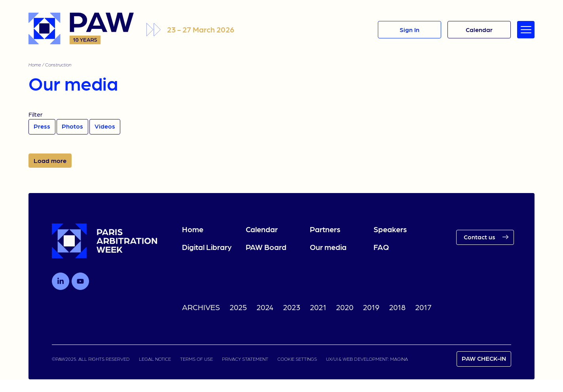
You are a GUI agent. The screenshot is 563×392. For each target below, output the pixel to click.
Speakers (390, 229)
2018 (397, 307)
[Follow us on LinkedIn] (61, 281)
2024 (265, 307)
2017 (423, 307)
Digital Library (207, 247)
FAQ (381, 247)
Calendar (262, 229)
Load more (50, 160)
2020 (345, 307)
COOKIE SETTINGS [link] (297, 359)
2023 (292, 307)
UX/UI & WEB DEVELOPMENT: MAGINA (367, 359)
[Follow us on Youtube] (80, 281)
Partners (325, 229)
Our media (328, 247)
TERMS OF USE (196, 359)
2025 (238, 307)
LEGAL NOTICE (155, 359)
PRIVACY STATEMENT (245, 359)
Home (35, 64)
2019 (371, 307)
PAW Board (266, 247)
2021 (318, 307)
